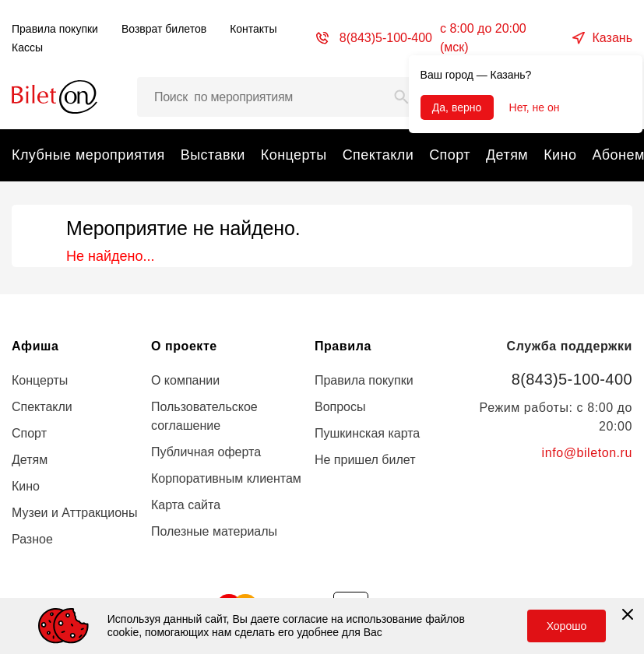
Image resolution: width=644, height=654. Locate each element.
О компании (185, 380)
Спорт (450, 155)
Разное (32, 539)
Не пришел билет (365, 460)
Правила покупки (55, 29)
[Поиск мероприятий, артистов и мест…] (279, 97)
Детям (507, 155)
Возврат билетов (164, 29)
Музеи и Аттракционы (74, 513)
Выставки (213, 155)
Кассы (27, 47)
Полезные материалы (214, 531)
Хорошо (567, 626)
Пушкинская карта (367, 433)
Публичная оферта (206, 452)
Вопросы (340, 407)
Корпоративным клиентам (226, 478)
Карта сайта (186, 505)
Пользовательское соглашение (204, 416)
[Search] (402, 97)
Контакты (253, 29)
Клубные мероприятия (88, 155)
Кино (560, 155)
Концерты (294, 155)
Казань (612, 38)
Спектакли (378, 155)
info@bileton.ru (587, 453)
